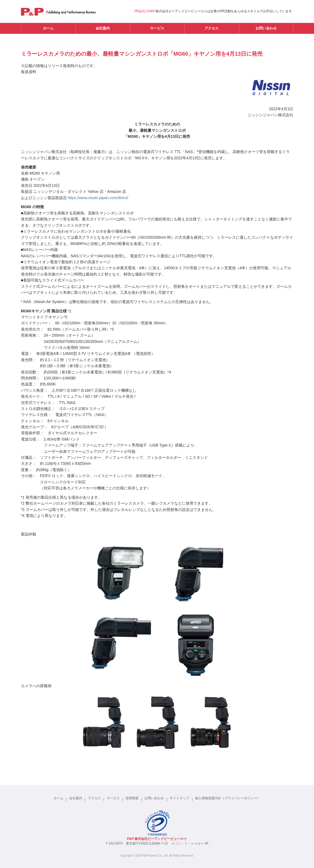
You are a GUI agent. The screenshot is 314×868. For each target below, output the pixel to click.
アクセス (212, 28)
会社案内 (103, 28)
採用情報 (132, 798)
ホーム (48, 28)
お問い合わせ (266, 28)
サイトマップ (179, 798)
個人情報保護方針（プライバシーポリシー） (228, 798)
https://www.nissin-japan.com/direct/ (98, 198)
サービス (157, 28)
